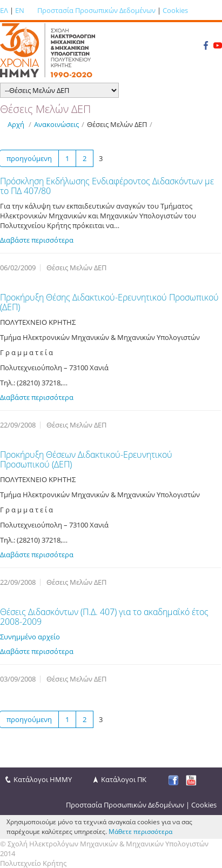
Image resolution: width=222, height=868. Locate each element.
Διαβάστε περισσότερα (37, 240)
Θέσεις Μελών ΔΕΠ (117, 124)
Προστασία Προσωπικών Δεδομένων (96, 10)
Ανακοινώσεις (56, 124)
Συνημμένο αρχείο (30, 637)
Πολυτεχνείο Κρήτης (33, 863)
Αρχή (16, 124)
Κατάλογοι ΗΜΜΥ (43, 779)
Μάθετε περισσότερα (140, 832)
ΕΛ (4, 10)
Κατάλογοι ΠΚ (124, 779)
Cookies (175, 10)
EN (20, 10)
